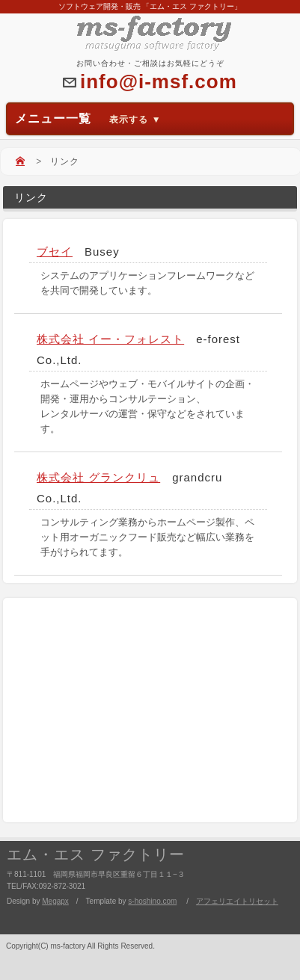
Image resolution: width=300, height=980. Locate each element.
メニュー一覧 (88, 118)
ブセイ (55, 252)
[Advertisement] (149, 710)
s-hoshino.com (152, 901)
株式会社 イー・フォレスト (110, 339)
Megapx (55, 901)
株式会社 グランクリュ (98, 477)
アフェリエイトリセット (237, 901)
